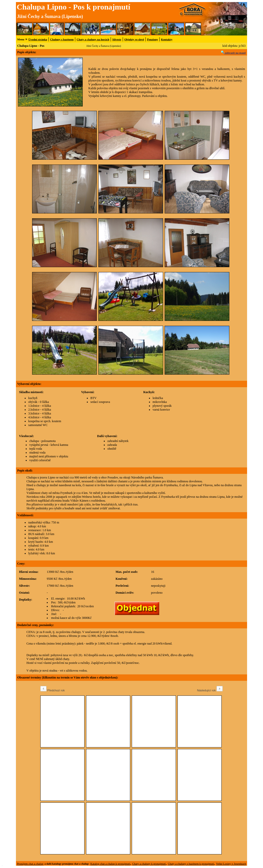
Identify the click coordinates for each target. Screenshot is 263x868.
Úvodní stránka (38, 39)
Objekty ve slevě (134, 39)
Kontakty (167, 39)
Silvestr (117, 39)
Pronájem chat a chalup (30, 864)
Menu (21, 39)
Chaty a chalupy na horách (93, 39)
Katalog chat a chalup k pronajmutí (110, 864)
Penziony (152, 39)
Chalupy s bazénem (62, 39)
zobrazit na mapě (233, 53)
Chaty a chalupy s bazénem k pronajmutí (191, 864)
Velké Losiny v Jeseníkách (231, 864)
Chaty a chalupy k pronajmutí (149, 864)
